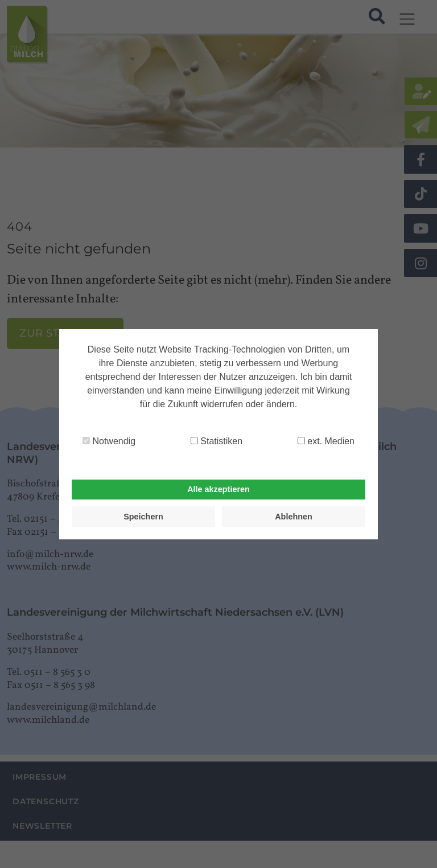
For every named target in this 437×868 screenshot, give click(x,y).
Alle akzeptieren (218, 489)
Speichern (143, 517)
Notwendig (109, 441)
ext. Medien (326, 441)
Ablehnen (294, 517)
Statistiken (217, 441)
